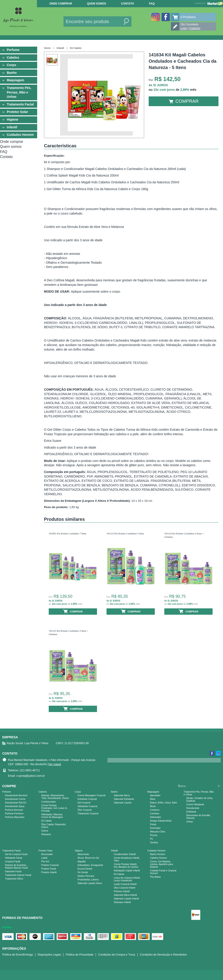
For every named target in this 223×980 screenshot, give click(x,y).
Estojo (153, 824)
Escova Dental (85, 869)
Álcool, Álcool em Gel (88, 858)
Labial (44, 858)
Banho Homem (158, 854)
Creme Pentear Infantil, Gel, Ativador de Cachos (126, 866)
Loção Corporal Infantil (125, 884)
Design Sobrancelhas (161, 821)
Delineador (155, 817)
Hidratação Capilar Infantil (127, 871)
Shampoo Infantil (122, 902)
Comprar (184, 101)
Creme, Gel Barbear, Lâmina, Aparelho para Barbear (161, 864)
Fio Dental (83, 872)
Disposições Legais (49, 955)
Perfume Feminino (14, 814)
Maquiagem (16, 80)
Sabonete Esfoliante (124, 799)
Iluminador (155, 828)
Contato (127, 4)
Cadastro (195, 28)
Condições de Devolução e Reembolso (163, 955)
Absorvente (83, 854)
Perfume (13, 50)
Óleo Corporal (85, 810)
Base (153, 799)
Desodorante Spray (15, 806)
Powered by (209, 3)
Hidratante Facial (14, 858)
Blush (153, 806)
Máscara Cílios (158, 832)
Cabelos (13, 57)
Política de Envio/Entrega (18, 955)
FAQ (152, 4)
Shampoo (46, 834)
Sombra (154, 843)
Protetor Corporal (50, 865)
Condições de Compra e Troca (117, 955)
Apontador (155, 795)
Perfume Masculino (15, 817)
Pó (151, 839)
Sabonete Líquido (123, 803)
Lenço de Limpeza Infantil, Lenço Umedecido (127, 879)
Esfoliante (191, 812)
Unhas (190, 822)
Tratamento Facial (20, 104)
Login (184, 28)
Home (47, 48)
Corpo (11, 65)
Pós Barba (155, 877)
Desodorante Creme (15, 799)
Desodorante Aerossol (16, 795)
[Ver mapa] (54, 764)
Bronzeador (47, 854)
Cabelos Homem (158, 858)
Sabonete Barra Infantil (125, 895)
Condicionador (49, 802)
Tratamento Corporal (88, 814)
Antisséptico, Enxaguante (90, 865)
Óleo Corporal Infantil (125, 888)
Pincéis (154, 835)
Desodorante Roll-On (16, 803)
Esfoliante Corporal (87, 799)
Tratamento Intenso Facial (18, 875)
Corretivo (155, 814)
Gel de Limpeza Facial (16, 854)
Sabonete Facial (13, 871)
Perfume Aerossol (14, 810)
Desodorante (193, 808)
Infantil (12, 127)
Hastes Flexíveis (86, 876)
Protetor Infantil (49, 872)
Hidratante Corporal (87, 806)
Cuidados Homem (20, 135)
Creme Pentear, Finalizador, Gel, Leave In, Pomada (54, 808)
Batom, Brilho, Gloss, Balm (164, 803)
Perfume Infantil (122, 891)
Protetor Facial (49, 869)
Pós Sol (45, 862)
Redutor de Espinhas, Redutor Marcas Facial (16, 866)
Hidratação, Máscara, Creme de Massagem (52, 816)
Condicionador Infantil (125, 854)
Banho (12, 73)
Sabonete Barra (122, 795)
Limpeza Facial (13, 862)
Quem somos (97, 4)
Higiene (13, 120)
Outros (45, 831)
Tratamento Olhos (14, 879)
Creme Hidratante (195, 804)
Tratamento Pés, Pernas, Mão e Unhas (19, 92)
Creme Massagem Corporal (91, 795)
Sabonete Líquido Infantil (126, 899)
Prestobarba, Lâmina (88, 880)
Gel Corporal (84, 803)
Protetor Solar (17, 112)
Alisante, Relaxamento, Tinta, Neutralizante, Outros (55, 797)
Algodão (82, 862)
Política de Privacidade (80, 955)
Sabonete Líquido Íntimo (90, 883)
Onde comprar (61, 4)
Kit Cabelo (76, 48)
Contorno (155, 810)
